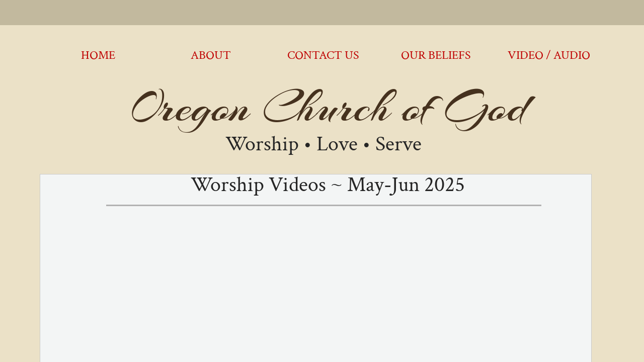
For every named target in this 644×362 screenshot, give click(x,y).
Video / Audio (549, 55)
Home (98, 55)
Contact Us (323, 55)
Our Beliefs (436, 55)
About (211, 55)
